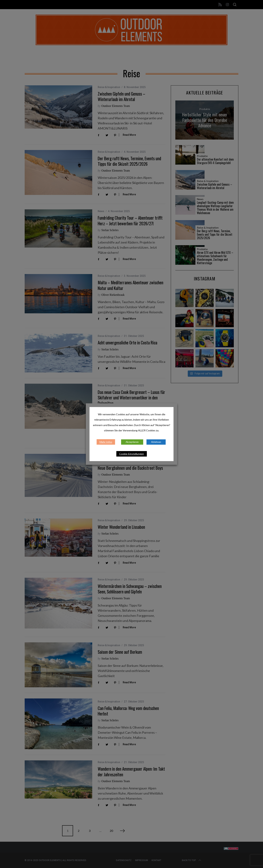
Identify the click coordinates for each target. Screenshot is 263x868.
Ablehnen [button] (156, 442)
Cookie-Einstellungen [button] (132, 454)
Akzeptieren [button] (132, 442)
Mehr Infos (106, 442)
